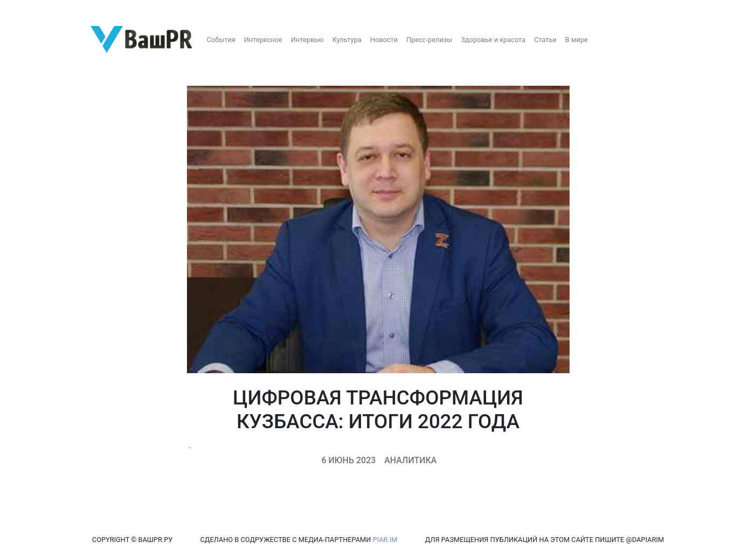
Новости (384, 40)
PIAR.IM (385, 540)
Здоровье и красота (493, 40)
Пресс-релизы (429, 40)
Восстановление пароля (107, 9)
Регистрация (29, 9)
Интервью (307, 40)
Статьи (545, 40)
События (221, 40)
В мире (577, 40)
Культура (347, 40)
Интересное (263, 40)
